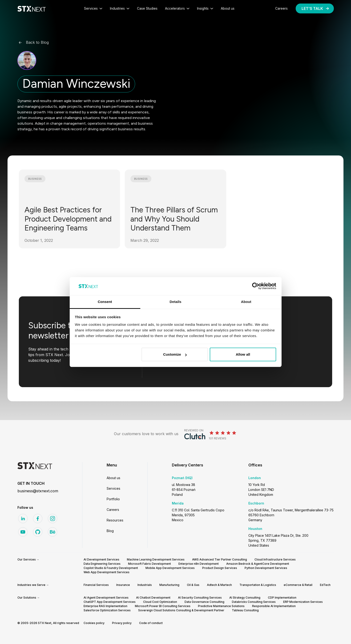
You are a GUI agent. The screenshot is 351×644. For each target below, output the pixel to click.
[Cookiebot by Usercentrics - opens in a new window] (256, 286)
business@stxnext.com (38, 491)
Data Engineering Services (102, 564)
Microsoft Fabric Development (149, 564)
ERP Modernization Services (303, 602)
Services (113, 488)
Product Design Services (220, 568)
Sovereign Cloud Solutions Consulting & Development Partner (181, 610)
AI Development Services (101, 559)
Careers (113, 510)
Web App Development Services (107, 572)
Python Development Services (266, 568)
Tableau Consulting (245, 610)
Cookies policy (94, 623)
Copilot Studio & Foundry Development (111, 568)
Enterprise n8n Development (199, 564)
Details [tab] (176, 302)
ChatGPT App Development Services (110, 602)
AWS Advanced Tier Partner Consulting (220, 559)
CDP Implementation (282, 598)
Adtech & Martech (219, 585)
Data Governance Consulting (204, 602)
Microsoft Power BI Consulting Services (163, 606)
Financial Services (96, 585)
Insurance (123, 585)
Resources (115, 520)
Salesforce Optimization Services (107, 610)
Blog (110, 531)
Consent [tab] (105, 302)
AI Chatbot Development (153, 598)
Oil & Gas (193, 585)
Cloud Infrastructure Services (275, 559)
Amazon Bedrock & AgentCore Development (258, 564)
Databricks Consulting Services (254, 602)
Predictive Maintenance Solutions (221, 606)
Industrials (145, 585)
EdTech (325, 585)
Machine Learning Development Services (156, 559)
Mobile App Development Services (170, 568)
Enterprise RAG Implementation (105, 606)
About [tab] (246, 302)
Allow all (243, 354)
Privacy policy (122, 623)
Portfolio (113, 499)
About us (113, 478)
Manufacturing (169, 585)
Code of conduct (151, 623)
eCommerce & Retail (298, 585)
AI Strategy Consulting (245, 598)
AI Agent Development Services (106, 598)
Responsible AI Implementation (274, 606)
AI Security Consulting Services (200, 598)
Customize (175, 354)
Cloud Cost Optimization (160, 602)
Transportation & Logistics (258, 585)
